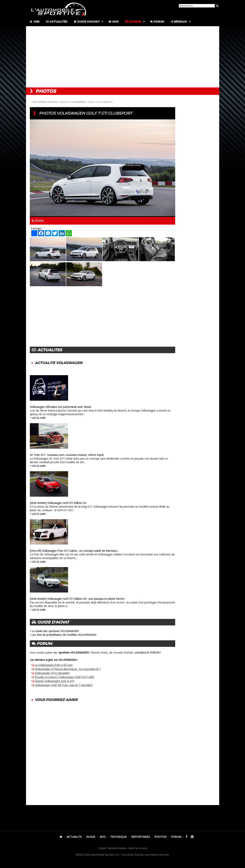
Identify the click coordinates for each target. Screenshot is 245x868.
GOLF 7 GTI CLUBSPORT (100, 102)
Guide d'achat (87, 22)
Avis (114, 22)
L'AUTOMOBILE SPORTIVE (45, 102)
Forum (157, 22)
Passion (133, 22)
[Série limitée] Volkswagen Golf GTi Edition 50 (58, 503)
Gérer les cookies (138, 848)
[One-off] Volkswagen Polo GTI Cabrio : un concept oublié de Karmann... (74, 551)
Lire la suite (39, 418)
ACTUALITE (74, 837)
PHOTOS (64, 102)
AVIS (103, 837)
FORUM (176, 837)
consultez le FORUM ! (148, 652)
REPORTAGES (141, 837)
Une (34, 22)
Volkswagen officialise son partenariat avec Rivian (61, 407)
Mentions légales (117, 848)
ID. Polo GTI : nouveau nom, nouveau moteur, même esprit (67, 455)
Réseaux (179, 22)
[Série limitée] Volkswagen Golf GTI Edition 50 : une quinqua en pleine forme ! (77, 599)
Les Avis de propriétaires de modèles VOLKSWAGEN (64, 635)
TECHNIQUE (118, 837)
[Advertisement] (123, 57)
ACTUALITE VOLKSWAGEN (59, 363)
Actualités (57, 22)
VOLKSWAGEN (79, 102)
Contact (102, 848)
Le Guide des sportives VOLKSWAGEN (55, 631)
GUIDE (91, 837)
